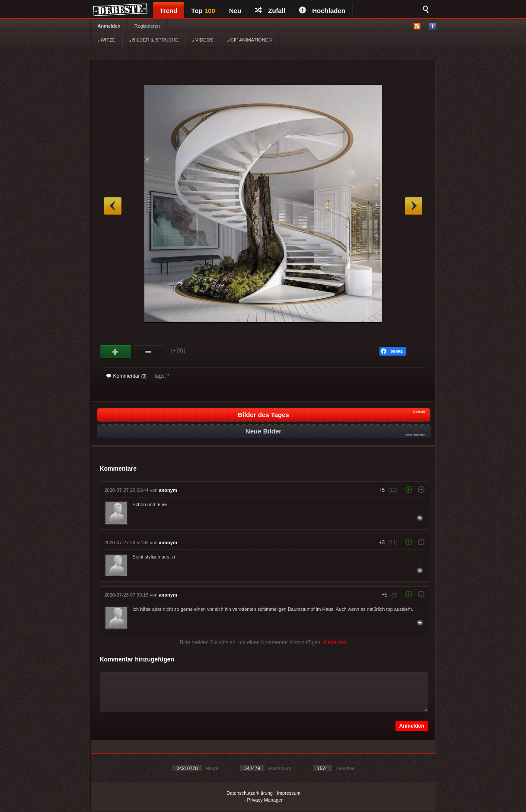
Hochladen (322, 11)
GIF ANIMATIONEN (249, 40)
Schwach (148, 352)
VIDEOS (203, 40)
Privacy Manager (265, 800)
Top (203, 11)
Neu (235, 11)
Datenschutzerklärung (250, 793)
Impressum (289, 793)
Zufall (270, 11)
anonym (168, 490)
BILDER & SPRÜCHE (154, 40)
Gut (116, 352)
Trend (169, 11)
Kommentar (127, 376)
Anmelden (109, 26)
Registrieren (147, 26)
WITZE (107, 40)
